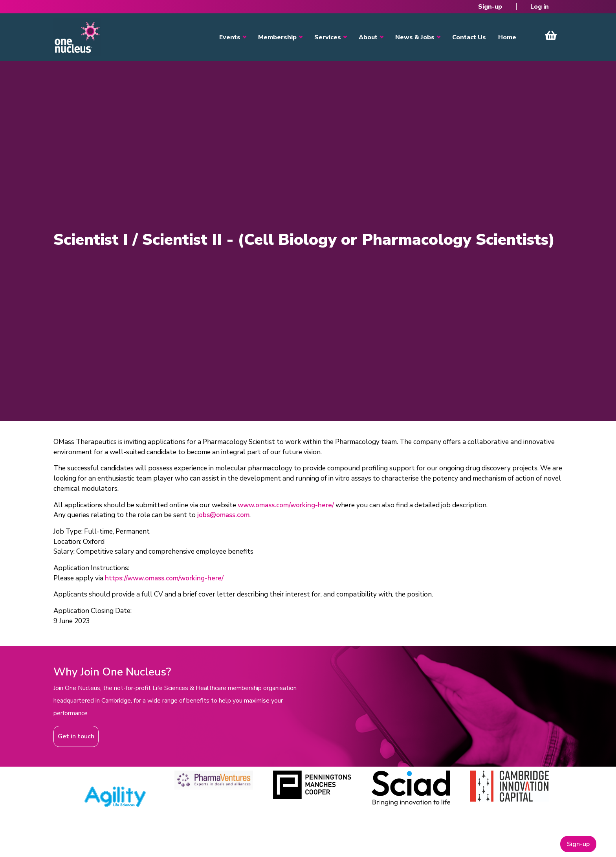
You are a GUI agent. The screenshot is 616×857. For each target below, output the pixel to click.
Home (507, 37)
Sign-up (490, 7)
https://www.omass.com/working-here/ (164, 578)
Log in (540, 7)
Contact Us (469, 37)
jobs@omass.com (223, 515)
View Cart (551, 35)
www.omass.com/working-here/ (286, 505)
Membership (277, 37)
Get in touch (76, 736)
